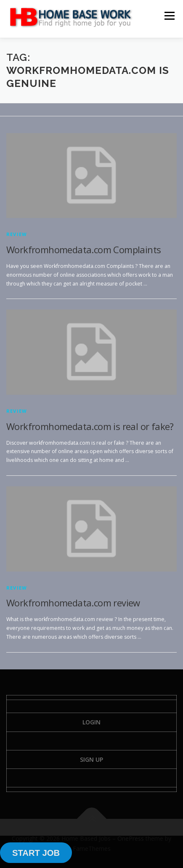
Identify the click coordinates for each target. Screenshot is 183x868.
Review (17, 234)
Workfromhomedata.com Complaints (84, 249)
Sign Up (91, 759)
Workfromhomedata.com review (73, 603)
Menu (169, 16)
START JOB (36, 853)
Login (91, 722)
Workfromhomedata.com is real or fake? (90, 426)
